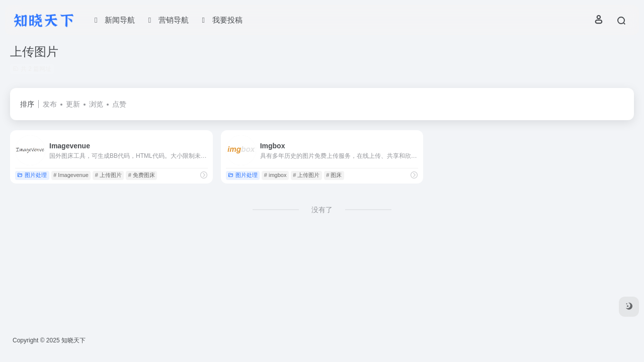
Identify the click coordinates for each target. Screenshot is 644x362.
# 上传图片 (108, 175)
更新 (73, 104)
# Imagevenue (71, 175)
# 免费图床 (142, 175)
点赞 (119, 104)
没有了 (322, 210)
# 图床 (334, 175)
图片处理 (32, 175)
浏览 (96, 104)
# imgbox (275, 175)
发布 (50, 104)
